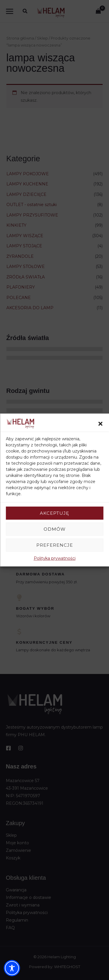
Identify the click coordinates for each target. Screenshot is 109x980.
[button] (100, 424)
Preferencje (55, 545)
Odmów (55, 529)
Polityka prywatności (55, 558)
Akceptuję (54, 513)
